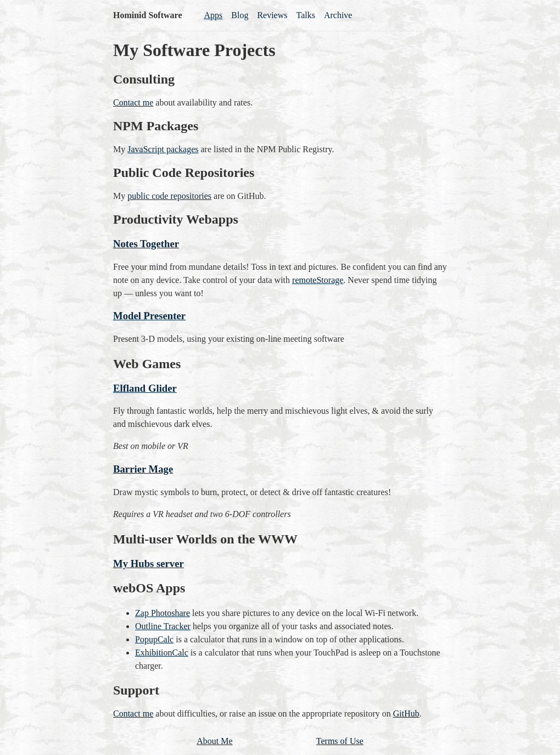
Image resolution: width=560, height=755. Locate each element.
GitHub (406, 714)
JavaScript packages (163, 149)
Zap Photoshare (163, 613)
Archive (338, 15)
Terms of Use (340, 741)
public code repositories (169, 196)
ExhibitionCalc (162, 653)
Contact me (133, 102)
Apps (213, 15)
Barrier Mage (143, 469)
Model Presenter (149, 316)
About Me (214, 741)
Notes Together (146, 244)
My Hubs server (149, 564)
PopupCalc (154, 639)
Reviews (272, 15)
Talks (306, 15)
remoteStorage (318, 280)
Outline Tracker (163, 626)
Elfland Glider (145, 388)
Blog (240, 15)
